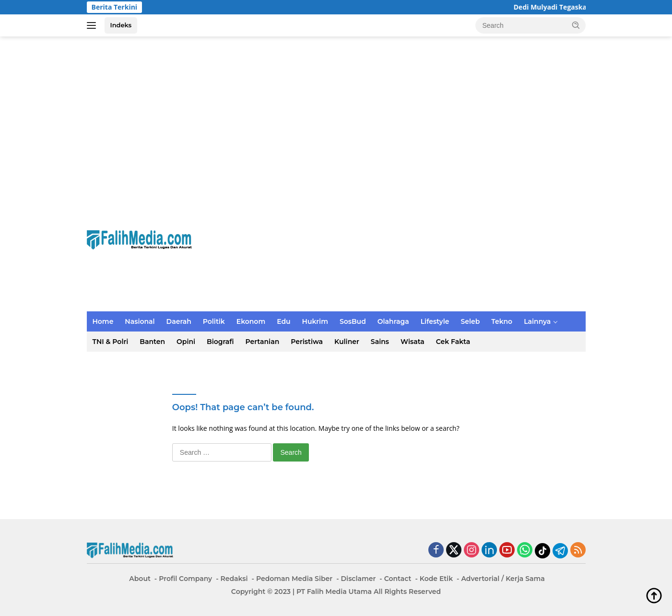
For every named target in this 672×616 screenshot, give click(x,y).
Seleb (470, 321)
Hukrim (315, 321)
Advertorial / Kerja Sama (503, 579)
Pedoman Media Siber (294, 579)
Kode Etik (436, 579)
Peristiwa (307, 342)
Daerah (179, 321)
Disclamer (359, 579)
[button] (576, 25)
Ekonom (251, 321)
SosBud (353, 321)
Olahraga (393, 321)
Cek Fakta (453, 342)
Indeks (121, 25)
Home (103, 321)
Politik (214, 321)
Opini (186, 342)
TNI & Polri (111, 342)
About (140, 579)
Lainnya (537, 321)
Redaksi (234, 579)
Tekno (502, 321)
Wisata (413, 342)
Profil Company (185, 579)
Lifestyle (435, 321)
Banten (152, 342)
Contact (398, 579)
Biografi (220, 342)
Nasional (140, 321)
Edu (283, 321)
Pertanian (263, 342)
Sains (380, 342)
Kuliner (347, 342)
